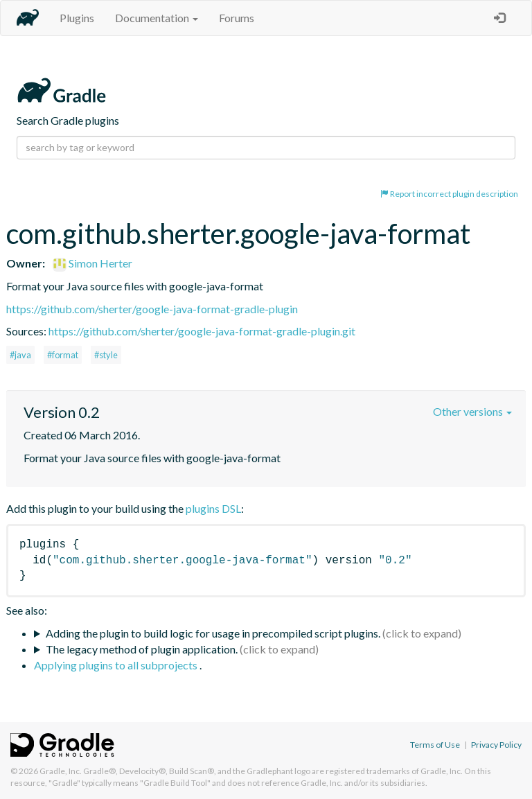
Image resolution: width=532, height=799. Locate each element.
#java (20, 355)
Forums (237, 18)
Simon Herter (92, 263)
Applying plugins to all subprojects (117, 665)
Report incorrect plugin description (449, 194)
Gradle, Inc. (61, 771)
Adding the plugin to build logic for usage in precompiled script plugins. (213, 633)
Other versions (472, 411)
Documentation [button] (157, 18)
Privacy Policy (496, 745)
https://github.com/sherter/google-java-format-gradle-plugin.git (202, 331)
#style (106, 355)
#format (63, 355)
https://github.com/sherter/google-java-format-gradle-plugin (152, 309)
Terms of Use (435, 745)
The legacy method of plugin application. (142, 649)
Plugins (77, 18)
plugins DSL (213, 508)
